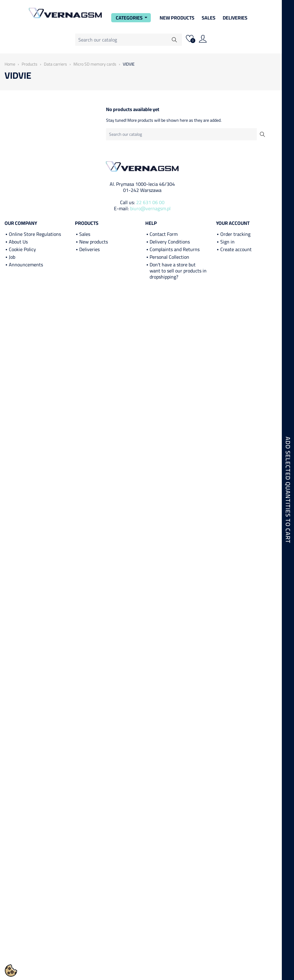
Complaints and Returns (175, 249)
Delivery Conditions (170, 242)
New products (94, 242)
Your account (233, 223)
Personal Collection (169, 257)
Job (12, 257)
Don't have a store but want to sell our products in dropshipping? (178, 271)
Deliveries (235, 18)
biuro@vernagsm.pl (150, 208)
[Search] (129, 40)
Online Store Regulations (35, 234)
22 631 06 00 (150, 202)
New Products (177, 18)
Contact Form (164, 234)
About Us (18, 242)
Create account (236, 249)
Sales (209, 18)
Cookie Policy (22, 249)
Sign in (227, 242)
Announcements (26, 265)
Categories (133, 18)
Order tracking (235, 234)
